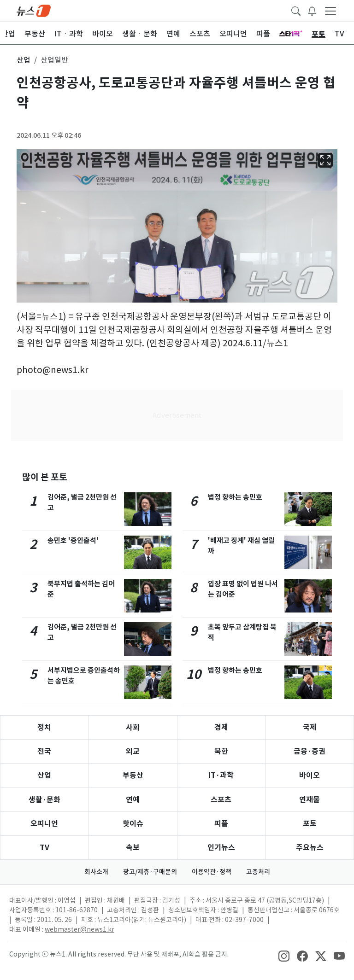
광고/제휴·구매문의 (150, 872)
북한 (221, 751)
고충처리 (258, 872)
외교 (133, 751)
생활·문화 (44, 800)
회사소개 (96, 872)
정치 (44, 727)
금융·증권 (310, 751)
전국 (44, 751)
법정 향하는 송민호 (235, 497)
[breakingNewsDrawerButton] (312, 10)
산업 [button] (24, 60)
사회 (133, 727)
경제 (221, 727)
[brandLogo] (34, 10)
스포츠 (221, 800)
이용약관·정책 (212, 872)
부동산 (133, 775)
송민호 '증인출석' (73, 540)
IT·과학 (221, 775)
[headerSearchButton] (296, 10)
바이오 (310, 775)
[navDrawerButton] (330, 11)
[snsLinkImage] (284, 955)
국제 (310, 727)
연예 (133, 800)
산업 (44, 775)
